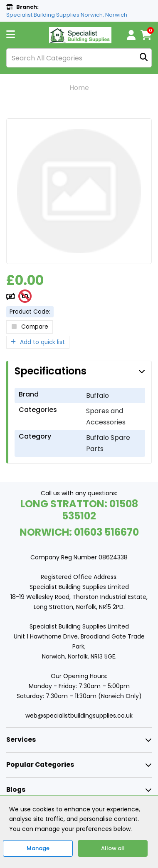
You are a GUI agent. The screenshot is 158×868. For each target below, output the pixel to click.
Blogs (16, 789)
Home (79, 88)
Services (21, 740)
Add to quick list (38, 342)
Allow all (113, 848)
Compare (30, 327)
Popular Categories (40, 764)
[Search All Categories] (79, 58)
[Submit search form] (144, 58)
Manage (38, 848)
